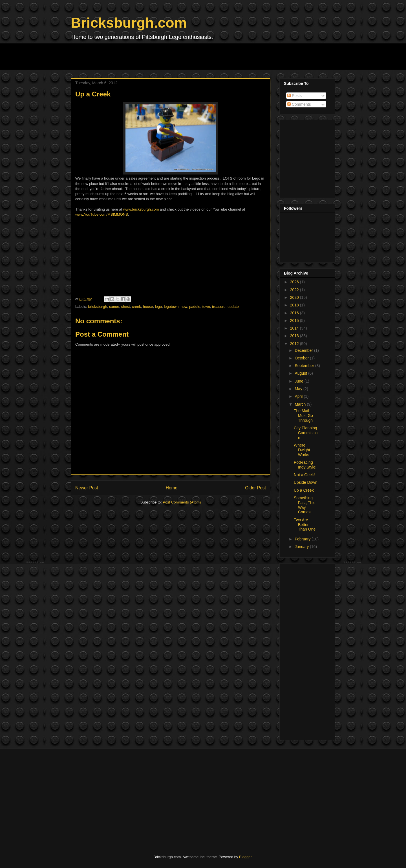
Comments (299, 104)
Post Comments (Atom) (182, 502)
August (301, 373)
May (299, 389)
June (299, 381)
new (184, 307)
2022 (295, 290)
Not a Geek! (304, 475)
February (303, 539)
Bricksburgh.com (129, 23)
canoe (114, 307)
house (148, 307)
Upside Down (305, 482)
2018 (295, 305)
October (302, 358)
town (206, 307)
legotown (171, 307)
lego (159, 307)
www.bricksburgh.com (141, 209)
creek (136, 307)
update (233, 307)
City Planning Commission (306, 433)
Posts (294, 96)
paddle (195, 307)
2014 (295, 328)
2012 (295, 344)
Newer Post (87, 488)
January (302, 547)
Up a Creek (304, 490)
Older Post (255, 488)
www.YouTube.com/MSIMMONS (102, 214)
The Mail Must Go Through (303, 416)
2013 (295, 336)
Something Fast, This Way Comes (304, 505)
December (304, 350)
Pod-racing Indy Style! (305, 465)
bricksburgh (98, 307)
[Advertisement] (173, 56)
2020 (295, 297)
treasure (219, 307)
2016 (295, 313)
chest (126, 307)
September (305, 366)
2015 (295, 321)
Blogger (245, 857)
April (299, 396)
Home (172, 488)
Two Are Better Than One (305, 525)
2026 (295, 282)
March (301, 404)
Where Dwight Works (302, 450)
